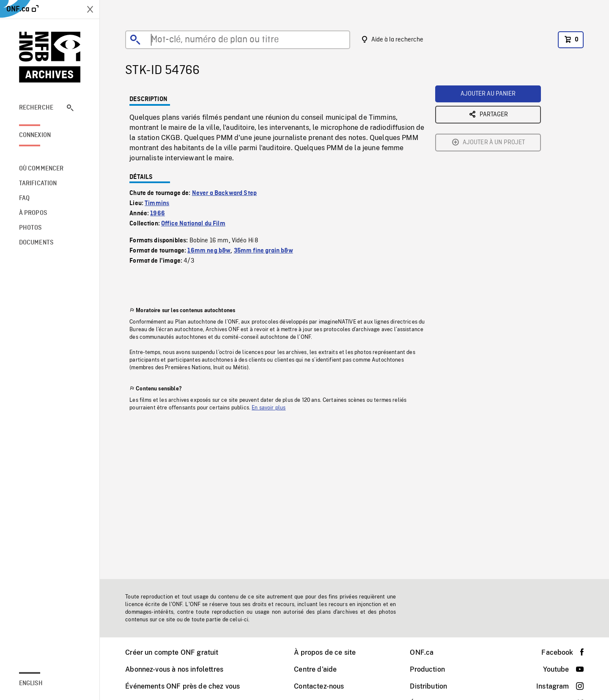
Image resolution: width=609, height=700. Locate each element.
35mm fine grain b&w (263, 251)
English (31, 684)
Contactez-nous (319, 686)
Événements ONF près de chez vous (182, 686)
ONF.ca (422, 652)
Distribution (428, 686)
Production (427, 669)
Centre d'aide (315, 669)
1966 (158, 214)
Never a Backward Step (224, 193)
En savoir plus (269, 408)
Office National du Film (193, 224)
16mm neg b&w (209, 251)
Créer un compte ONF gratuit (172, 652)
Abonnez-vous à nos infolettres (174, 669)
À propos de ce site (325, 652)
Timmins (157, 203)
